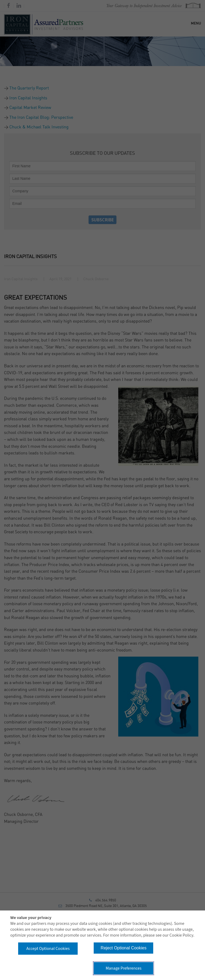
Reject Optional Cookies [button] (124, 948)
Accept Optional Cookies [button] (48, 949)
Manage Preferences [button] (124, 968)
